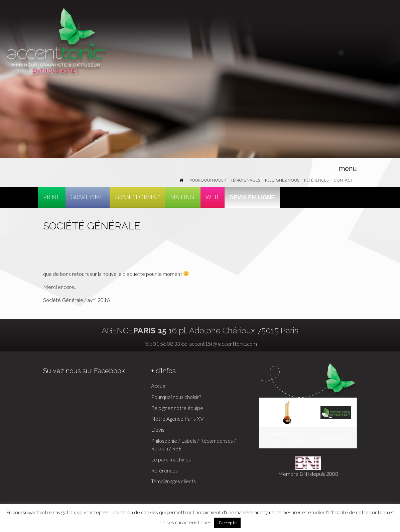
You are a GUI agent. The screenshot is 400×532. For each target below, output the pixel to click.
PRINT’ (52, 197)
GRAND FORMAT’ (137, 197)
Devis (158, 430)
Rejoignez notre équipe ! (178, 408)
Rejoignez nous (282, 180)
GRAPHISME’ (88, 197)
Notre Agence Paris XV (177, 418)
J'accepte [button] (227, 523)
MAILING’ (183, 197)
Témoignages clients (173, 481)
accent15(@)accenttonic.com (223, 344)
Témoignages (245, 180)
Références (316, 180)
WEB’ (213, 197)
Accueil (159, 386)
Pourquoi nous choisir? (176, 397)
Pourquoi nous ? (208, 180)
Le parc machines (171, 459)
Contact (343, 180)
